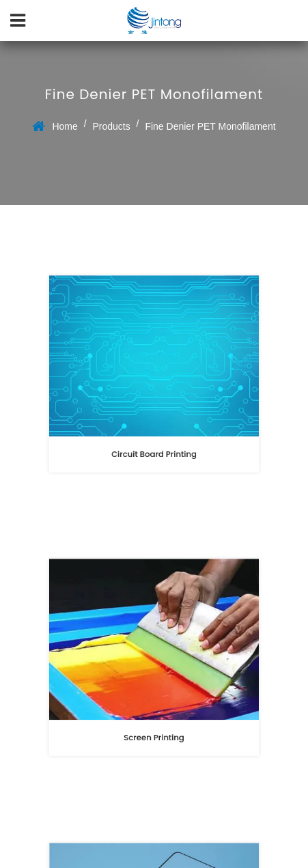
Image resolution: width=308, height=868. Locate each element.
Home (65, 126)
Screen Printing (154, 733)
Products (111, 126)
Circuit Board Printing (154, 450)
